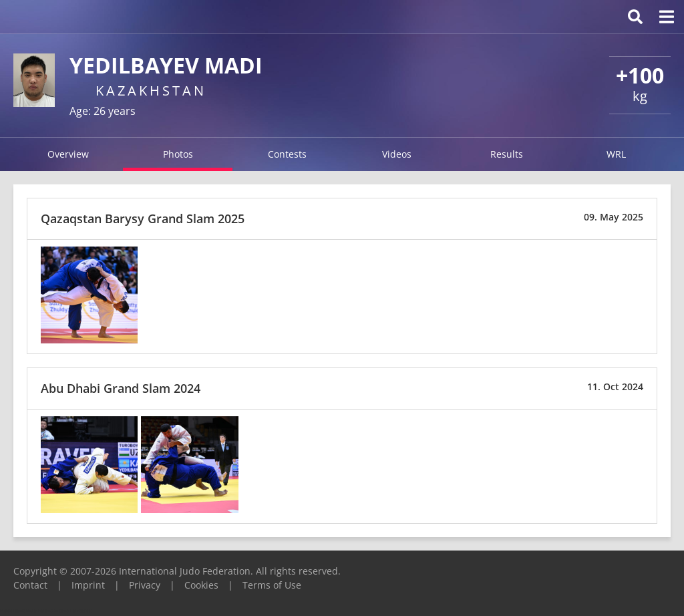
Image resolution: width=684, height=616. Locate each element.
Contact (30, 585)
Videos (397, 154)
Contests (287, 154)
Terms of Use (272, 585)
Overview (68, 154)
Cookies (201, 585)
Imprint (88, 585)
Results (507, 154)
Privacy (145, 585)
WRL (616, 154)
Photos (178, 154)
